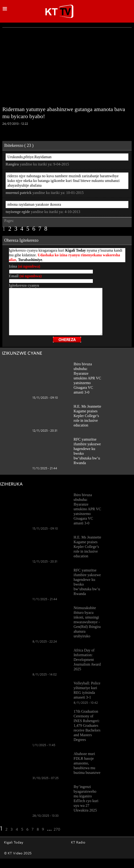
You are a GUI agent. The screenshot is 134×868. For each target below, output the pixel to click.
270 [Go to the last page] (57, 829)
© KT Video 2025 (18, 853)
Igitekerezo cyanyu (24, 285)
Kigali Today (14, 842)
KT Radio (78, 842)
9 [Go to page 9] (43, 829)
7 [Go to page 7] (40, 229)
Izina (25, 266)
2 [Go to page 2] (10, 229)
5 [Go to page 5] (28, 229)
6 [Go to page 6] (34, 229)
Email (25, 276)
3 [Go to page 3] (16, 229)
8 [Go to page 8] (46, 229)
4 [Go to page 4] (22, 229)
